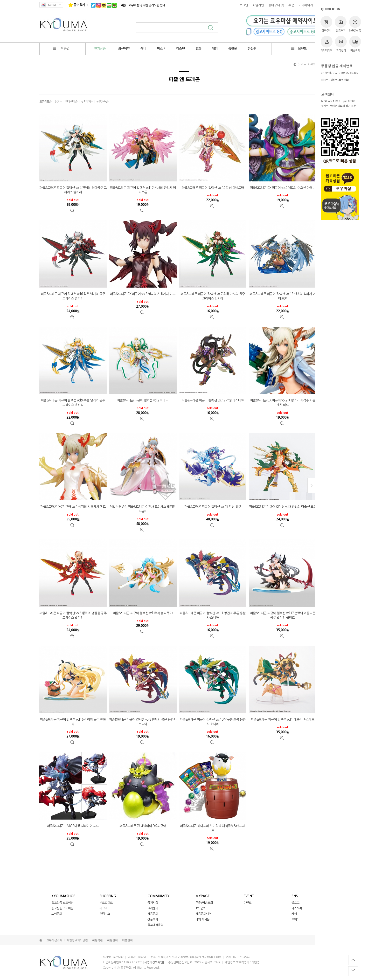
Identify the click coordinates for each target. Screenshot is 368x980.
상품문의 (153, 914)
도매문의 (57, 914)
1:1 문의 (201, 908)
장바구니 (326, 24)
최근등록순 (45, 102)
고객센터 (341, 44)
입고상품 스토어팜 (62, 903)
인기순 (58, 102)
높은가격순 (102, 102)
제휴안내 (127, 940)
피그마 (103, 908)
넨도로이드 (106, 903)
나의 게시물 (202, 919)
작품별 (61, 49)
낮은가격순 (87, 102)
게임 (215, 49)
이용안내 (112, 940)
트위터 (295, 919)
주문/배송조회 (204, 903)
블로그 (295, 903)
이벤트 (247, 903)
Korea (51, 5)
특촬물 (233, 49)
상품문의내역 (203, 914)
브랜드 (299, 49)
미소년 (181, 49)
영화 (198, 49)
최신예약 (124, 49)
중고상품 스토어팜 (62, 908)
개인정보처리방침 (77, 940)
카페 (294, 914)
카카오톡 (297, 908)
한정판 (252, 49)
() (276, 5)
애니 (143, 49)
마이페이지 (326, 44)
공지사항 (153, 903)
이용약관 (97, 940)
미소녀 (161, 49)
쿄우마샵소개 (54, 940)
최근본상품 (355, 24)
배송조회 (355, 44)
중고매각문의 (155, 925)
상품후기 (341, 24)
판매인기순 (71, 102)
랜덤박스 (105, 914)
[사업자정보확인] (153, 962)
